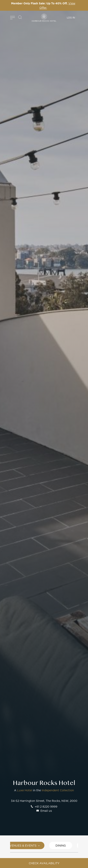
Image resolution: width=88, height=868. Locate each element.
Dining (61, 845)
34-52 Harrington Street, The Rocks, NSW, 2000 (44, 801)
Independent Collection (58, 790)
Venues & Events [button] (25, 845)
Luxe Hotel (25, 790)
